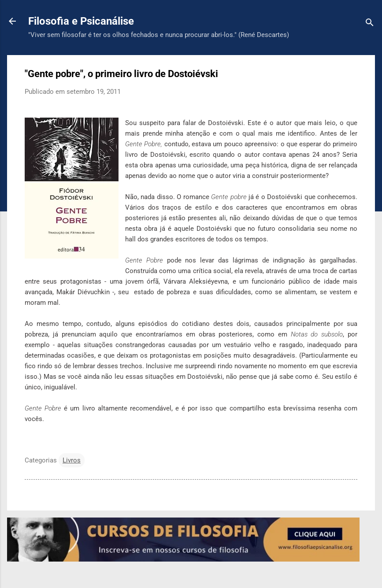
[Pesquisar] (370, 24)
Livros (72, 460)
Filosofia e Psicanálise (81, 21)
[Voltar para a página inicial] (12, 22)
